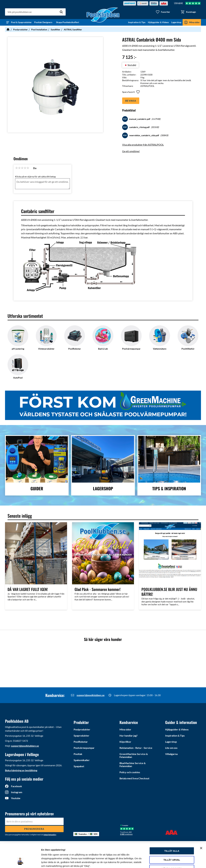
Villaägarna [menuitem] (171, 754)
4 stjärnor (25, 168)
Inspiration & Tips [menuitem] (137, 22)
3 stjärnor (22, 168)
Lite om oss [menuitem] (171, 748)
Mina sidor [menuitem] (194, 22)
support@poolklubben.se (91, 695)
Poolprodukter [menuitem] (82, 729)
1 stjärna (16, 168)
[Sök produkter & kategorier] (35, 12)
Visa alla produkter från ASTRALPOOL (143, 145)
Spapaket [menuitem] (79, 766)
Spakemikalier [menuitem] (82, 760)
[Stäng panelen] (201, 828)
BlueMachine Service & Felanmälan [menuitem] (133, 765)
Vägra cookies (172, 848)
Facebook (16, 786)
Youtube (16, 798)
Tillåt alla (172, 830)
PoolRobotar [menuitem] (81, 742)
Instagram (17, 792)
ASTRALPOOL (147, 86)
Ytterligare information (176, 862)
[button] (163, 12)
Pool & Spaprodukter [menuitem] (21, 22)
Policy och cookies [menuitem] (130, 772)
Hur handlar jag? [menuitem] (129, 736)
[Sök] (61, 12)
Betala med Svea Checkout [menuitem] (134, 778)
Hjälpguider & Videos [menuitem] (158, 22)
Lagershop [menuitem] (176, 22)
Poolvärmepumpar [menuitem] (84, 748)
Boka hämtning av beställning (21, 770)
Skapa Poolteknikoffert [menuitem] (68, 22)
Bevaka (131, 101)
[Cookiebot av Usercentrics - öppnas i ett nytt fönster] (20, 862)
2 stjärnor (19, 168)
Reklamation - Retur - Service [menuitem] (136, 748)
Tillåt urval (172, 839)
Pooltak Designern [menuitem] (44, 22)
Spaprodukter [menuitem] (81, 736)
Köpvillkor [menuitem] (125, 742)
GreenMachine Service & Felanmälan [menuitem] (134, 755)
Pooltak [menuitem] (78, 754)
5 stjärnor (28, 168)
